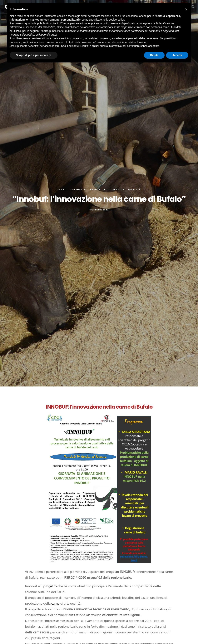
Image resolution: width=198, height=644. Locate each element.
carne (56, 604)
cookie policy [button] (117, 20)
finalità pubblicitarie (52, 31)
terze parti (69, 23)
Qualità (135, 189)
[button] (186, 9)
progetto (50, 586)
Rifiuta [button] (154, 55)
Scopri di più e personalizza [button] (34, 55)
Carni (61, 189)
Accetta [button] (177, 55)
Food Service (114, 189)
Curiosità (78, 189)
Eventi (95, 189)
